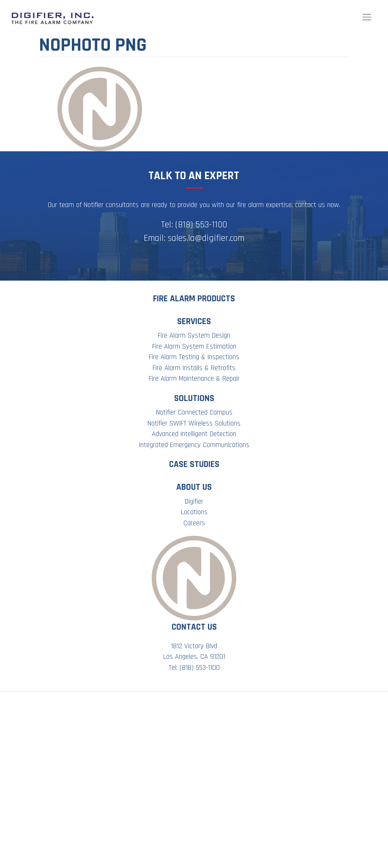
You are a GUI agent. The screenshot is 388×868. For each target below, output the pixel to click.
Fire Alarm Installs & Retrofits (194, 368)
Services (194, 321)
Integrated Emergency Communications (194, 445)
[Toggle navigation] (367, 17)
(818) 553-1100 (201, 225)
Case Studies (194, 464)
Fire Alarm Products (194, 299)
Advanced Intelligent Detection (194, 434)
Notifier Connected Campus (194, 412)
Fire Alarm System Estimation (194, 347)
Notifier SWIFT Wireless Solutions (194, 423)
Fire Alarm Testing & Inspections (194, 357)
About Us (194, 487)
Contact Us (194, 627)
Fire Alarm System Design (194, 336)
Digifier (194, 502)
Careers (194, 523)
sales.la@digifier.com (206, 238)
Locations (194, 512)
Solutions (194, 398)
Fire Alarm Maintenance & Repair (194, 379)
